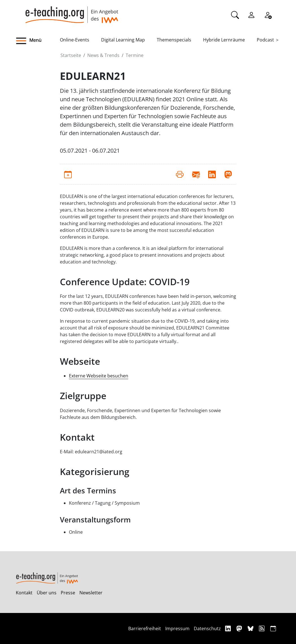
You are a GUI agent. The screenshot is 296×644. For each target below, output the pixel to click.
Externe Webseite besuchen (99, 376)
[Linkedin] (229, 628)
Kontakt (24, 593)
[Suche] (235, 14)
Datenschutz (207, 628)
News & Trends (103, 55)
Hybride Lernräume (224, 40)
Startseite (71, 55)
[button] (38, 41)
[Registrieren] (268, 14)
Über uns (47, 593)
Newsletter (91, 593)
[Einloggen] (251, 14)
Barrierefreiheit (145, 628)
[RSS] (263, 628)
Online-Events (75, 40)
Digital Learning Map (123, 40)
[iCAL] (273, 628)
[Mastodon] (240, 628)
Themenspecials (174, 40)
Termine (135, 55)
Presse (68, 593)
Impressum (177, 628)
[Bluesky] (251, 628)
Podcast (265, 40)
